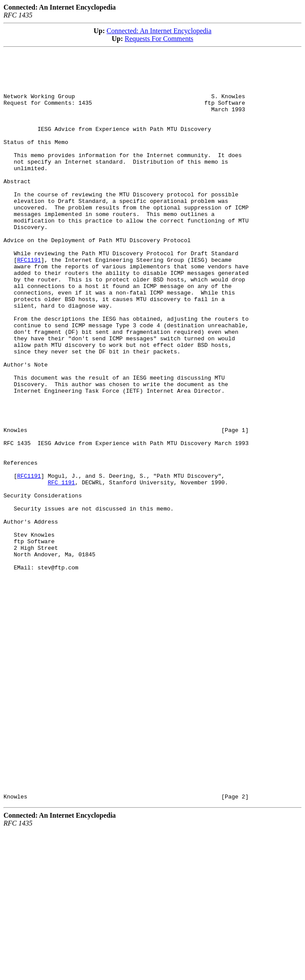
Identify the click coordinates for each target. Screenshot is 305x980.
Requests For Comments (159, 39)
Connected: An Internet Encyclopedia (159, 31)
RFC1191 (29, 302)
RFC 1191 (61, 569)
